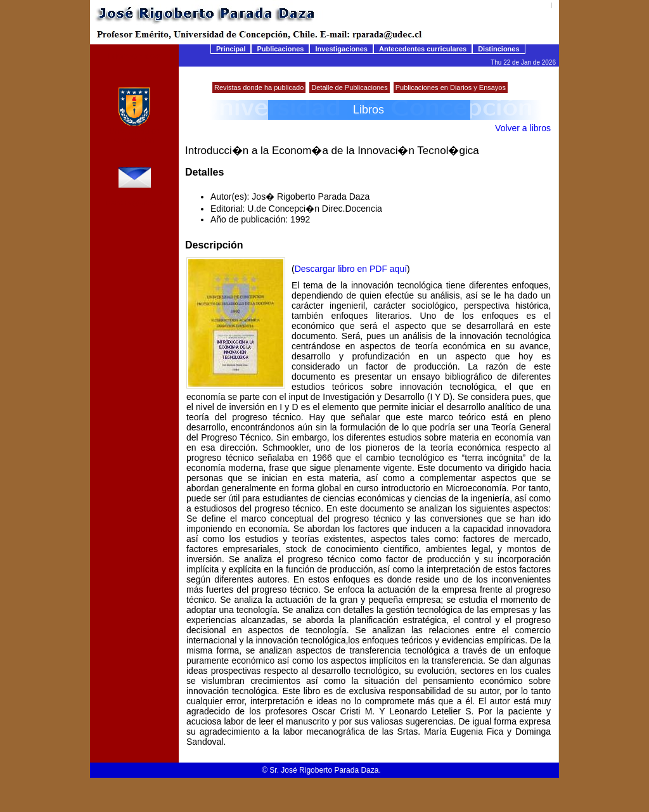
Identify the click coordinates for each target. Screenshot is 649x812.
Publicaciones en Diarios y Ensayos (451, 87)
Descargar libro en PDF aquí (351, 269)
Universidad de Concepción (134, 136)
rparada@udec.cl (134, 203)
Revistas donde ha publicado (259, 87)
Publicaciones (280, 49)
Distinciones (498, 49)
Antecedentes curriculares (423, 49)
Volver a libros (523, 128)
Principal (231, 49)
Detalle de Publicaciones (349, 87)
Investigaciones (341, 49)
